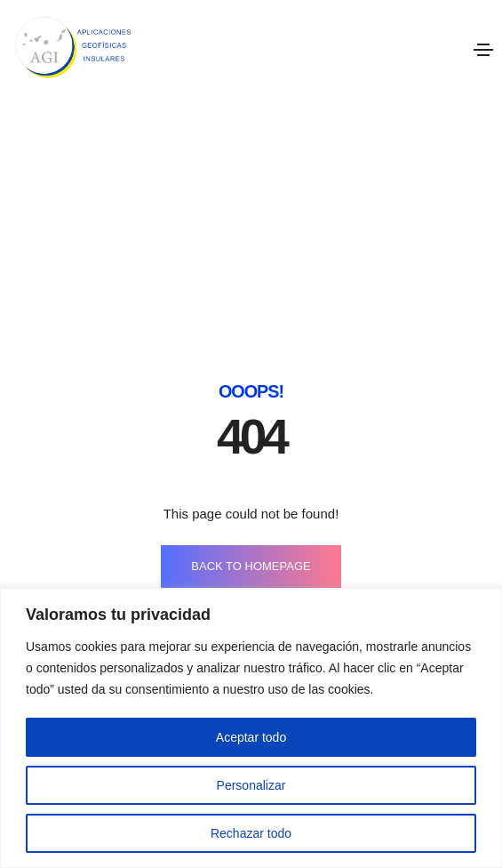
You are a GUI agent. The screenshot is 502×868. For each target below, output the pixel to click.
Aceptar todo (251, 737)
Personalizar (251, 785)
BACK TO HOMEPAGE (251, 452)
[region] (251, 728)
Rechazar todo (251, 833)
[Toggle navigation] (483, 50)
